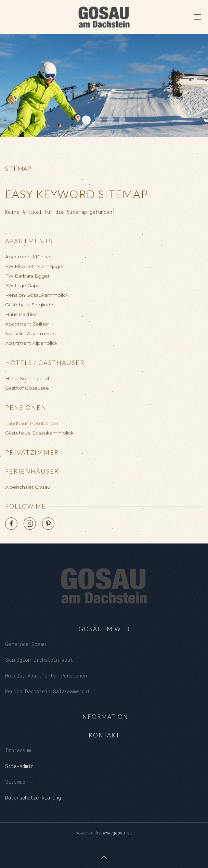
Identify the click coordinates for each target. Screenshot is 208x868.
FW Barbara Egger (27, 276)
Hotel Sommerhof (27, 378)
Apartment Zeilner (27, 324)
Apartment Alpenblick (31, 343)
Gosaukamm (122, 120)
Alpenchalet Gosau (28, 487)
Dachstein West (86, 120)
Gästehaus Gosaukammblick (39, 433)
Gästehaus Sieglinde (29, 305)
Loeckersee (98, 120)
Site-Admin (19, 766)
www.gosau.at (118, 833)
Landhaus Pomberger (32, 423)
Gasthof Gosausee (27, 388)
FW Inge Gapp (23, 285)
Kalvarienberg (110, 120)
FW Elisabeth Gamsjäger (35, 266)
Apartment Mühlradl (29, 257)
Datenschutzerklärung (33, 798)
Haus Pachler (21, 314)
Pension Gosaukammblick (37, 295)
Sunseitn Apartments (30, 333)
